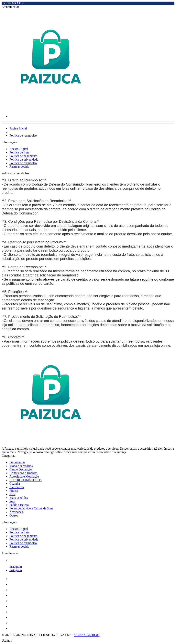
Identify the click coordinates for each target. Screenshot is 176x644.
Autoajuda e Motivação (24, 476)
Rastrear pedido (19, 167)
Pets (12, 501)
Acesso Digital (19, 149)
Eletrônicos (17, 487)
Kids (12, 494)
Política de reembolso (23, 135)
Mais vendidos (19, 498)
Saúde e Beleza (19, 505)
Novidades (16, 512)
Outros (14, 515)
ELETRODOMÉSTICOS (26, 480)
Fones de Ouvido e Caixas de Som (31, 508)
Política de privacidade (24, 159)
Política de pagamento (23, 156)
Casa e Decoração (21, 469)
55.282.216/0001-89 (87, 635)
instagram (16, 567)
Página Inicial (18, 128)
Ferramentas (17, 462)
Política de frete (19, 152)
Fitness (14, 491)
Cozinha (15, 484)
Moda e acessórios (21, 466)
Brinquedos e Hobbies (23, 473)
